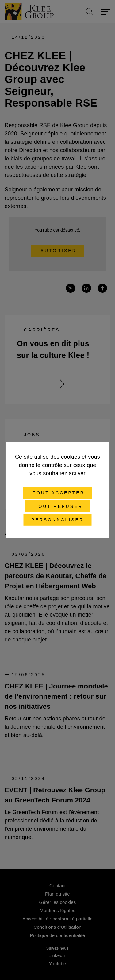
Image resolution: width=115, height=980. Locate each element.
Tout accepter (57, 493)
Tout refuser (57, 506)
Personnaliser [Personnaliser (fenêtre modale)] (57, 519)
